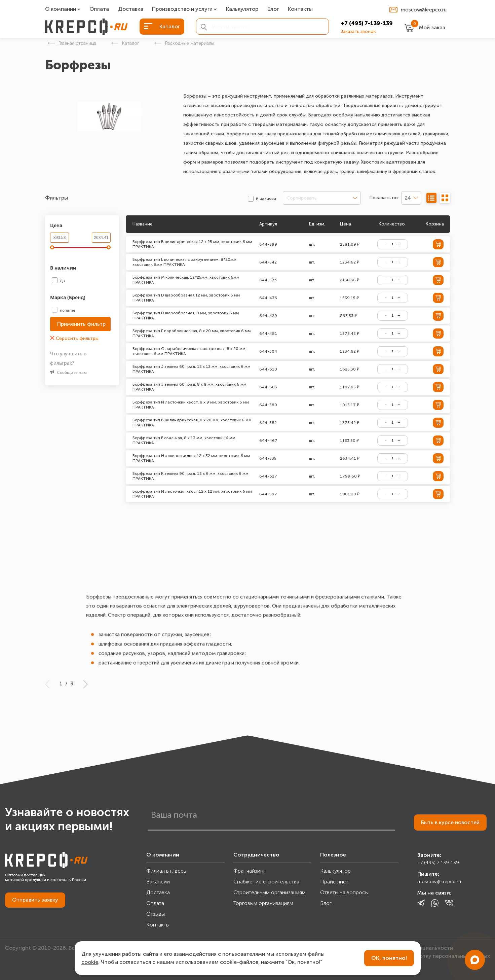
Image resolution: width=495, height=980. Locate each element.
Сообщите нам (68, 372)
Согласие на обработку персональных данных (430, 956)
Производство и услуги (182, 9)
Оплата (99, 9)
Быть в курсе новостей (450, 822)
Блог (273, 9)
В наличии (64, 268)
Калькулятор (242, 9)
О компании (61, 9)
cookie (90, 962)
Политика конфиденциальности (412, 948)
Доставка (131, 9)
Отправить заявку (35, 900)
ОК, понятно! (389, 958)
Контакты (300, 9)
